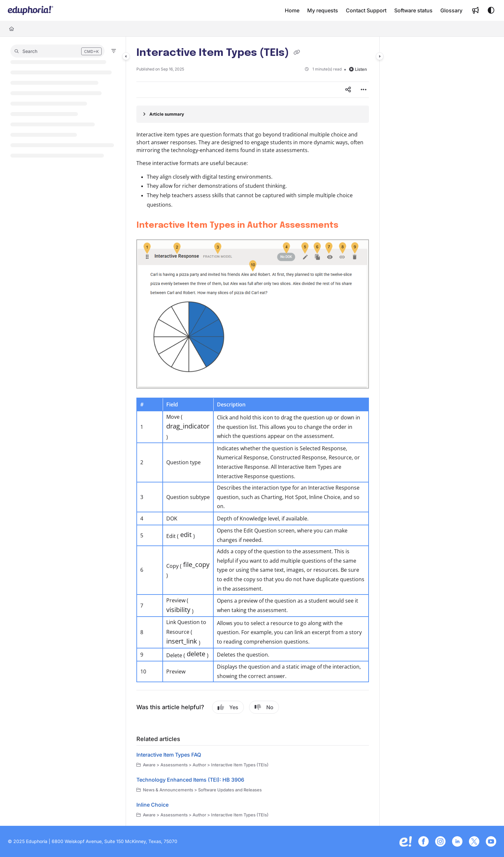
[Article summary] (253, 114)
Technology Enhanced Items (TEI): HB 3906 (190, 780)
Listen (358, 69)
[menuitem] (292, 10)
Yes (228, 707)
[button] (31, 10)
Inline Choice (152, 805)
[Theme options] (491, 10)
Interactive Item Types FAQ (169, 755)
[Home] (12, 29)
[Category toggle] (126, 56)
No (264, 707)
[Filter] (114, 51)
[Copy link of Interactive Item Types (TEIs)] (297, 53)
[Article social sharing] (348, 90)
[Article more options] (364, 90)
